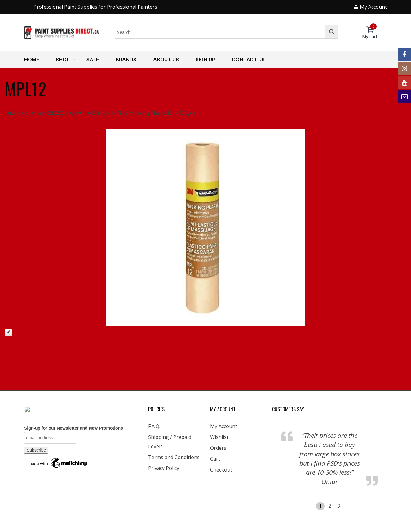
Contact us (248, 60)
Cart (215, 459)
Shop (63, 60)
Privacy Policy (164, 468)
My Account (224, 426)
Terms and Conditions (174, 457)
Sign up (205, 60)
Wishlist (219, 437)
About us (166, 60)
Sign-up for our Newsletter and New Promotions (74, 428)
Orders (218, 448)
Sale (93, 60)
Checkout (221, 470)
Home (32, 60)
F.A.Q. (154, 426)
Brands (126, 60)
